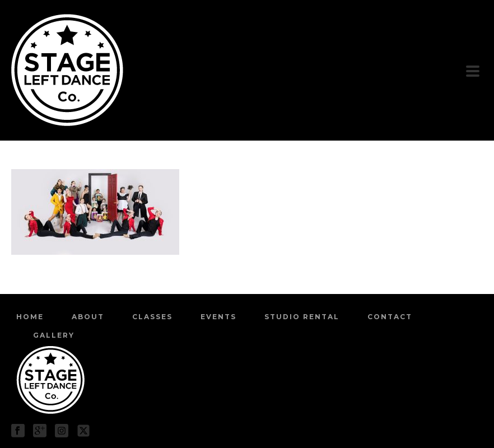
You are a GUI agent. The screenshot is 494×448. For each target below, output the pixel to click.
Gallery (54, 335)
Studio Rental (302, 317)
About (88, 317)
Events (218, 317)
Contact (390, 317)
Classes (152, 317)
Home (30, 317)
